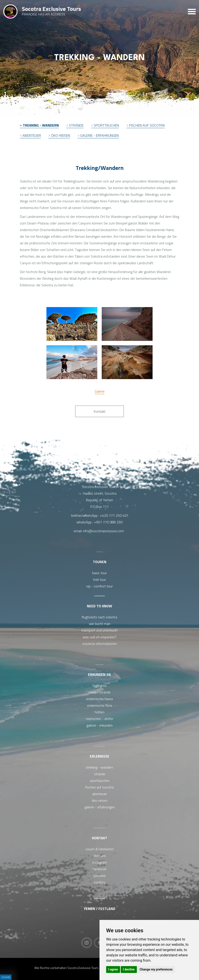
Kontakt (100, 838)
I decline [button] (129, 969)
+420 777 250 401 (114, 515)
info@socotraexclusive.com (104, 531)
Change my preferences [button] (156, 969)
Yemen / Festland (99, 909)
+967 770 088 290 (108, 522)
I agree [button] (113, 969)
